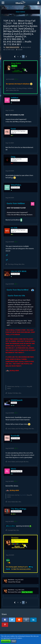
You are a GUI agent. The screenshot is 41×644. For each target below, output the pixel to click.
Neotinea (11, 580)
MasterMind (27, 47)
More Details (6, 641)
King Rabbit (23, 386)
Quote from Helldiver (16, 203)
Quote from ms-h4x (16, 295)
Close (14, 641)
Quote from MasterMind (17, 290)
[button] (3, 3)
